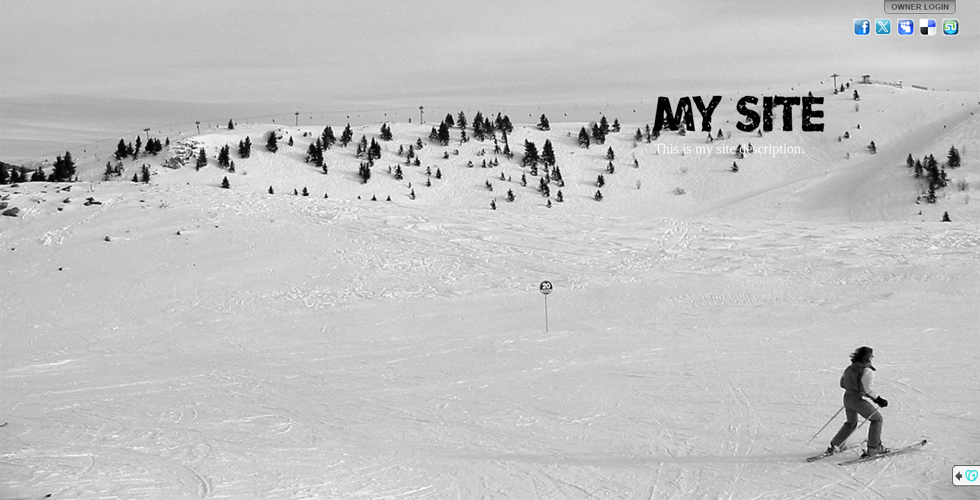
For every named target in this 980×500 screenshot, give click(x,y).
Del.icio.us (929, 27)
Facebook (862, 27)
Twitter (884, 27)
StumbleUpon (951, 27)
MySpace (906, 27)
